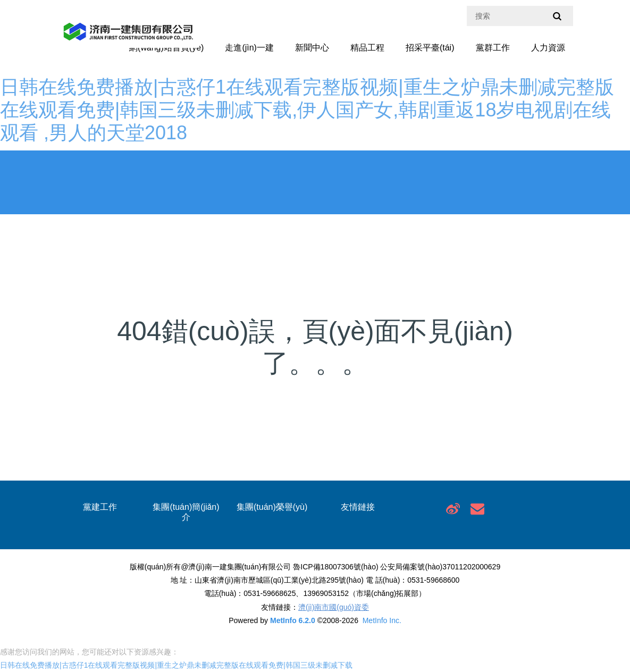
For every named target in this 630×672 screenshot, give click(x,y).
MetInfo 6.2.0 (293, 620)
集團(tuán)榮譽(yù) (272, 507)
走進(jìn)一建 (249, 48)
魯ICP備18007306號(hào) (335, 567)
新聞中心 (312, 48)
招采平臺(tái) (430, 48)
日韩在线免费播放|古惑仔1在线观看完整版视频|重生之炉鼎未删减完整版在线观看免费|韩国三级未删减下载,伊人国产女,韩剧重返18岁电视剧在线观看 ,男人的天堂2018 (307, 110)
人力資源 (548, 48)
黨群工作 (493, 48)
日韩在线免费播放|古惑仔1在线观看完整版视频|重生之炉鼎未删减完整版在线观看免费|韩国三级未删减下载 (176, 665)
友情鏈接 (358, 507)
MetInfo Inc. (382, 620)
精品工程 (367, 48)
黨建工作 (100, 507)
